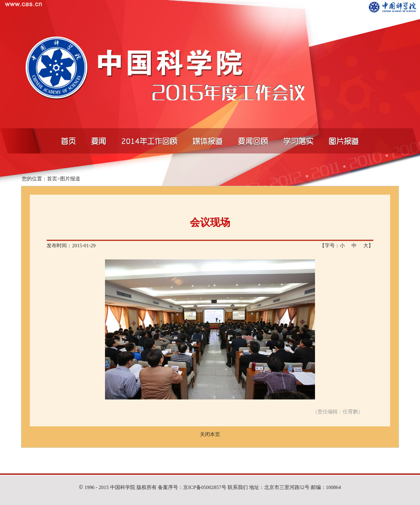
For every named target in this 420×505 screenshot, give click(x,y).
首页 (52, 179)
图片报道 (70, 179)
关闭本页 (210, 434)
